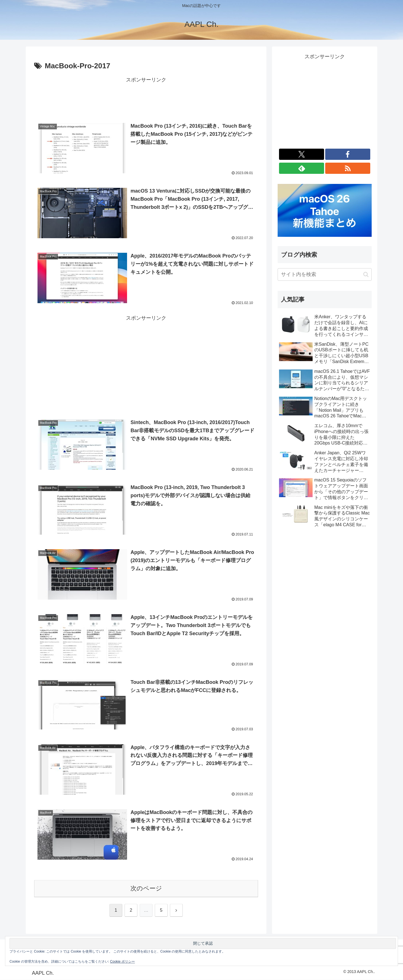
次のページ (146, 889)
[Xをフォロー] (302, 154)
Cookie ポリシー (122, 962)
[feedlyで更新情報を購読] (302, 168)
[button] (366, 274)
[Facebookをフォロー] (348, 154)
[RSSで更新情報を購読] (348, 168)
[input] (325, 274)
